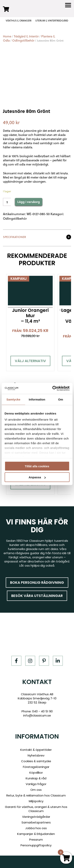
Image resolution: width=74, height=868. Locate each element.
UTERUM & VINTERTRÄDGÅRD (52, 21)
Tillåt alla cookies (37, 466)
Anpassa (37, 477)
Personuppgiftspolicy (36, 845)
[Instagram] (30, 661)
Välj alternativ (30, 361)
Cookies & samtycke (36, 761)
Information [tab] (37, 399)
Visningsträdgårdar (36, 817)
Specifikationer (15, 237)
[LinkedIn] (58, 661)
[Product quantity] (7, 202)
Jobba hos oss (36, 828)
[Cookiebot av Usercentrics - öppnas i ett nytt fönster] (53, 388)
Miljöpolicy (36, 801)
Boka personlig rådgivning (37, 582)
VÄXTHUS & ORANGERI (19, 21)
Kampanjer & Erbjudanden (36, 834)
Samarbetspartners (36, 822)
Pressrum (36, 840)
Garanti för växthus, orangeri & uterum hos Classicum (36, 809)
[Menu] (68, 5)
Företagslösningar (36, 767)
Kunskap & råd (36, 778)
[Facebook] (16, 661)
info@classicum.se (37, 715)
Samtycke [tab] (13, 399)
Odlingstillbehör (23, 40)
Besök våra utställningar (37, 596)
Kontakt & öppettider (36, 750)
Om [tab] (61, 399)
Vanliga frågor (36, 784)
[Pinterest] (44, 661)
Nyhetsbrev (36, 755)
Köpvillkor (36, 773)
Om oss (36, 790)
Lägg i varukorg (29, 202)
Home (7, 36)
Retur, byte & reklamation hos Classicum (36, 795)
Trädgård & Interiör (26, 36)
